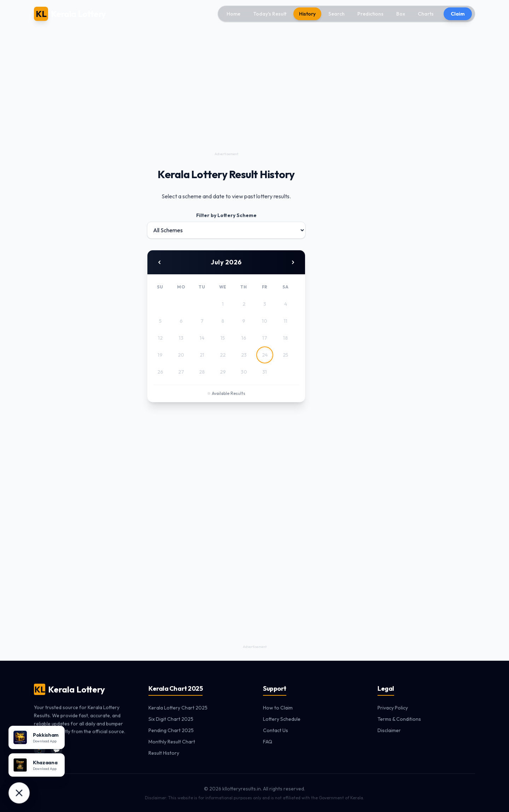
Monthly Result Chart (172, 742)
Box (401, 14)
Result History (164, 753)
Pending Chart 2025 (171, 730)
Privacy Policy (393, 708)
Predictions (370, 14)
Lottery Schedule (282, 719)
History (307, 14)
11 (286, 321)
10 (265, 321)
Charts (426, 14)
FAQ (268, 742)
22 (223, 355)
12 (160, 338)
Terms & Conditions (399, 719)
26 (160, 372)
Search (337, 14)
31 (265, 372)
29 (223, 372)
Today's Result (270, 14)
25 (285, 355)
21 (202, 355)
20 (181, 355)
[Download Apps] (19, 793)
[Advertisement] (226, 100)
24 (265, 355)
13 (181, 338)
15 (223, 338)
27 (181, 372)
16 (244, 338)
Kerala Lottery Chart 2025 (178, 708)
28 (202, 372)
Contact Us (276, 730)
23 (244, 355)
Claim (458, 14)
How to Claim (278, 708)
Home (233, 14)
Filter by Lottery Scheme (226, 215)
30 (244, 372)
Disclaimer (389, 730)
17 (265, 338)
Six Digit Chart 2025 (171, 719)
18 (285, 338)
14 (202, 338)
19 (160, 355)
